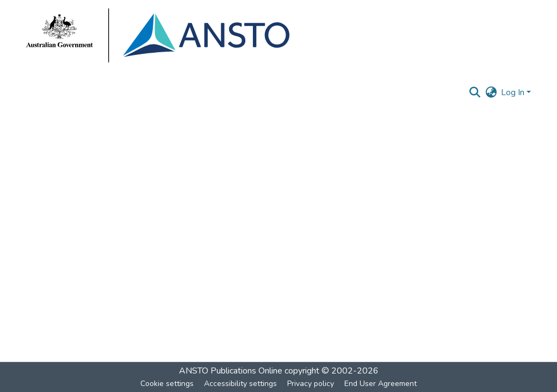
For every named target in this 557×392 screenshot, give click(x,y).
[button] (475, 92)
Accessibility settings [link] (240, 384)
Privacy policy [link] (311, 384)
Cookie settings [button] (167, 384)
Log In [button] (514, 92)
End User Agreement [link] (380, 384)
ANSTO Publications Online (231, 371)
